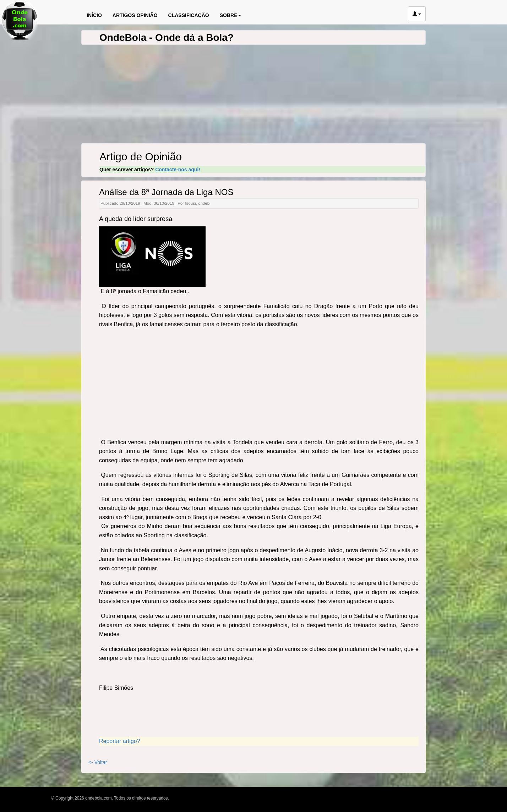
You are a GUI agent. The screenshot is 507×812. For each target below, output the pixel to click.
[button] (417, 14)
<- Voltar (98, 762)
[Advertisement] (259, 385)
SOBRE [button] (230, 15)
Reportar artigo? (120, 741)
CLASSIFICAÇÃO (189, 15)
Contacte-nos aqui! (178, 170)
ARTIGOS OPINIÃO (135, 15)
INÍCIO (94, 15)
